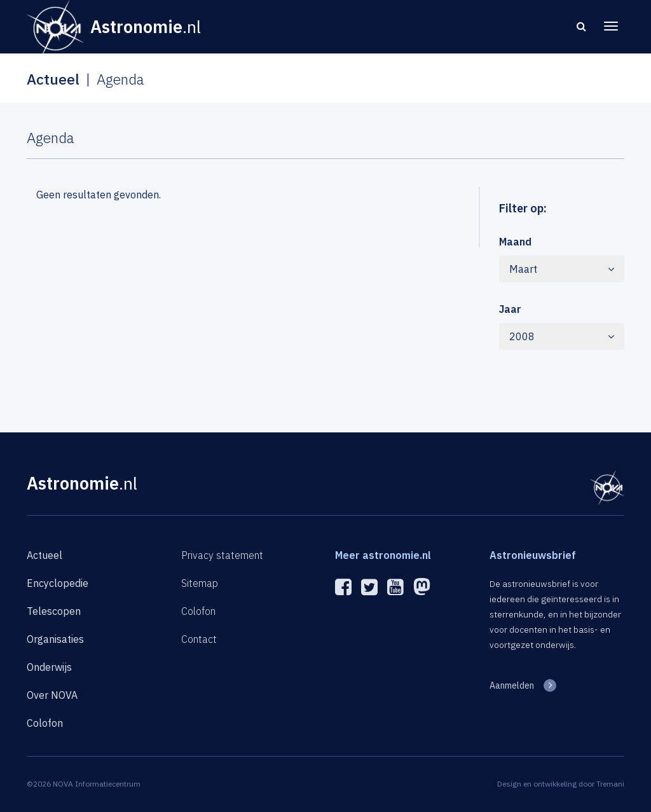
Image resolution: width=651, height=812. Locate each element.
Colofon (45, 723)
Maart (562, 269)
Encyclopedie (58, 583)
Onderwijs (49, 667)
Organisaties (55, 639)
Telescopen (54, 611)
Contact (199, 639)
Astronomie (82, 483)
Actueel (45, 555)
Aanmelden (512, 685)
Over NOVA (52, 695)
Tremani (610, 784)
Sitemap (200, 583)
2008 (562, 336)
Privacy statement (222, 555)
